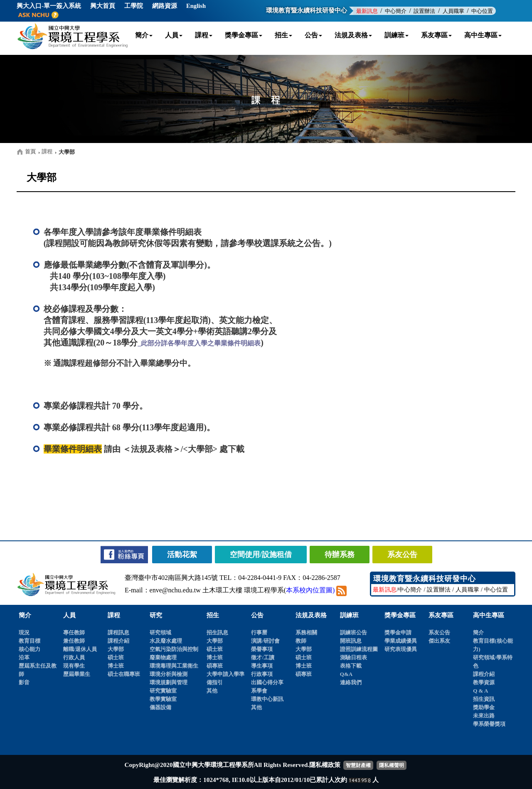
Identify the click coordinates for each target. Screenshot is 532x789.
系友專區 (441, 615)
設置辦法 (424, 11)
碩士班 (116, 657)
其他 (212, 691)
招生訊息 (217, 632)
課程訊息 (118, 632)
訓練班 (349, 615)
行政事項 (262, 674)
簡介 (25, 615)
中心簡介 (396, 11)
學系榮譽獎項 (489, 724)
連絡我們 (351, 682)
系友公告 (439, 632)
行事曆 (259, 632)
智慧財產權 (358, 765)
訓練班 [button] (397, 35)
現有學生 (74, 666)
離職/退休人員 (80, 649)
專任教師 (74, 632)
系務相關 (306, 632)
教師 (301, 641)
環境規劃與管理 (169, 682)
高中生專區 (489, 615)
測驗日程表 (353, 657)
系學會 (259, 691)
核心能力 (30, 649)
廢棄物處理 (163, 657)
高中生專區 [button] (483, 35)
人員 (69, 615)
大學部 (116, 649)
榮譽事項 (262, 649)
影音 (24, 682)
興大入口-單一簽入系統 (49, 6)
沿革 (24, 657)
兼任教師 (74, 641)
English (196, 6)
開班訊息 (351, 641)
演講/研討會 (265, 641)
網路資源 (165, 6)
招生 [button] (283, 35)
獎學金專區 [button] (244, 35)
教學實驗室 (163, 699)
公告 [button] (313, 35)
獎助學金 (484, 707)
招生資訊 (484, 699)
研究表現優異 (401, 649)
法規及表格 (311, 615)
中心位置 (482, 11)
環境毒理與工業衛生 (174, 666)
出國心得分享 (267, 682)
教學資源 (484, 682)
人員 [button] (174, 35)
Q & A (480, 691)
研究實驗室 (163, 691)
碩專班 (215, 666)
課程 (114, 615)
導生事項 (262, 666)
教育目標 (30, 641)
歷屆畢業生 (77, 674)
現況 (24, 632)
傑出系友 (439, 641)
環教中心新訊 (267, 699)
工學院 (134, 6)
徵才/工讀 (263, 657)
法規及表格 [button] (353, 35)
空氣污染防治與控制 (174, 649)
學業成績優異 (401, 641)
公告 (257, 615)
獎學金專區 (400, 615)
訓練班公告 (353, 632)
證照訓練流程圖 (359, 649)
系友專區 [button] (436, 35)
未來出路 (484, 716)
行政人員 (74, 657)
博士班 (116, 666)
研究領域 (160, 632)
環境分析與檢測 (169, 674)
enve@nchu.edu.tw (175, 590)
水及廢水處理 (166, 641)
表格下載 (351, 666)
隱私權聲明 (392, 765)
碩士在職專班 (124, 674)
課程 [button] (204, 35)
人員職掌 (453, 11)
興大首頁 (103, 6)
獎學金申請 (398, 632)
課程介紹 (118, 641)
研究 (156, 615)
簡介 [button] (144, 35)
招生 (213, 615)
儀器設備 (160, 707)
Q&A (346, 674)
